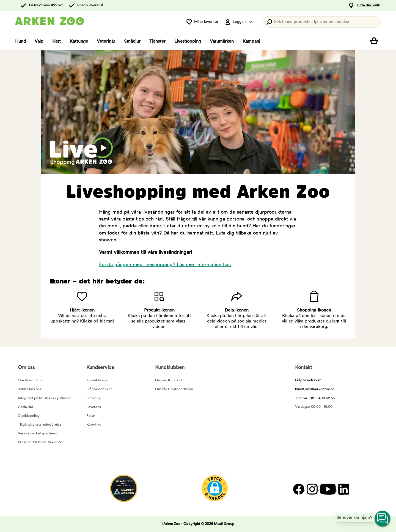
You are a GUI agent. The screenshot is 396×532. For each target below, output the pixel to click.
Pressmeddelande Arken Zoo (41, 442)
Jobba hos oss (30, 389)
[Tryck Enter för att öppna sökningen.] (322, 22)
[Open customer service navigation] (383, 519)
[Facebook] (299, 489)
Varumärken (222, 42)
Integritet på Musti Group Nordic (45, 398)
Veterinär (106, 42)
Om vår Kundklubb (170, 380)
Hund (20, 42)
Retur (91, 416)
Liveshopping (188, 42)
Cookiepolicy (29, 416)
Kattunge (79, 42)
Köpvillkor (95, 425)
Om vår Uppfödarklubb (174, 389)
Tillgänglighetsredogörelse (40, 425)
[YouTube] (328, 489)
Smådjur (132, 42)
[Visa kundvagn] (375, 42)
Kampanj (251, 42)
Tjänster (157, 42)
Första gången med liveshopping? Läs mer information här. (165, 265)
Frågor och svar (99, 389)
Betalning (94, 398)
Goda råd (26, 407)
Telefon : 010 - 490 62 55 (315, 398)
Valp (39, 42)
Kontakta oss (97, 380)
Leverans (94, 407)
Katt (57, 42)
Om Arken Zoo (30, 380)
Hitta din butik (368, 5)
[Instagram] (312, 489)
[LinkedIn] (343, 489)
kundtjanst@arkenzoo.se (315, 389)
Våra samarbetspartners (37, 433)
